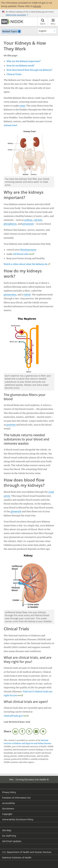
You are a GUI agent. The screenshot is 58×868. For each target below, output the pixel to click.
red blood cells (21, 254)
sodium (28, 220)
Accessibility (9, 803)
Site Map (7, 830)
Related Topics (10, 31)
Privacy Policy (9, 792)
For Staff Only (9, 836)
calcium (38, 220)
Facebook (22, 731)
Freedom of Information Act (16, 798)
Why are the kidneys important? (24, 61)
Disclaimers (8, 809)
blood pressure (28, 250)
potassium (28, 224)
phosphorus (10, 224)
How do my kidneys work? (20, 66)
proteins (11, 425)
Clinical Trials (14, 74)
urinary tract (10, 125)
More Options (43, 731)
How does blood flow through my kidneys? (29, 70)
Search (43, 22)
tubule (27, 295)
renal (51, 492)
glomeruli (16, 512)
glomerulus (10, 295)
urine (22, 106)
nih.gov (37, 6)
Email (36, 731)
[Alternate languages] (47, 31)
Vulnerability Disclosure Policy (18, 819)
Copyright (7, 814)
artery (7, 496)
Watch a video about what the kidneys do (26, 264)
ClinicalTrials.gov (13, 716)
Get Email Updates (12, 841)
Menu (53, 22)
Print (15, 731)
